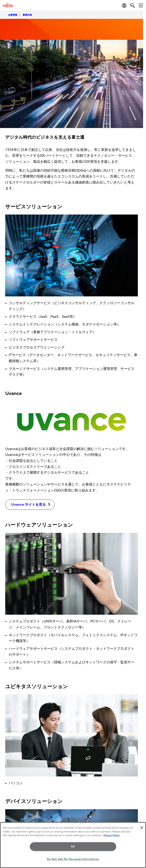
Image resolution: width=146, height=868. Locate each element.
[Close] (142, 828)
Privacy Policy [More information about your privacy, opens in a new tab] (111, 835)
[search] (133, 5)
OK (73, 847)
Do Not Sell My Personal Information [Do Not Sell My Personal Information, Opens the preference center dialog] (73, 859)
